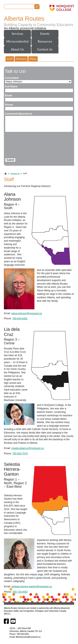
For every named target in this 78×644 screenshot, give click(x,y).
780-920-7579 (20, 454)
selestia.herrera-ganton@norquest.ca (32, 587)
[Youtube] (13, 623)
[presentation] (36, 145)
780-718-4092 (20, 592)
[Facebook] (7, 623)
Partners (21, 59)
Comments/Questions (19, 114)
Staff (10, 59)
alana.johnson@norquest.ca (27, 313)
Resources (45, 41)
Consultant (12, 78)
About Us (18, 49)
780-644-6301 (20, 319)
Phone (9, 105)
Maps (33, 59)
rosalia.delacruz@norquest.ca (28, 448)
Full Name (11, 86)
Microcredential (17, 41)
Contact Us (45, 49)
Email (8, 95)
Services (17, 34)
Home (5, 174)
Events (45, 34)
